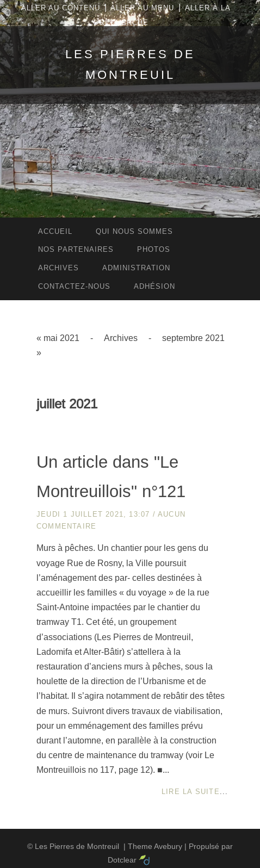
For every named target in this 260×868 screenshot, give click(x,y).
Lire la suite (191, 792)
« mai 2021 (58, 338)
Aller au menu (142, 8)
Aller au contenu (61, 8)
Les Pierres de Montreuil (77, 846)
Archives (121, 338)
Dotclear (122, 860)
